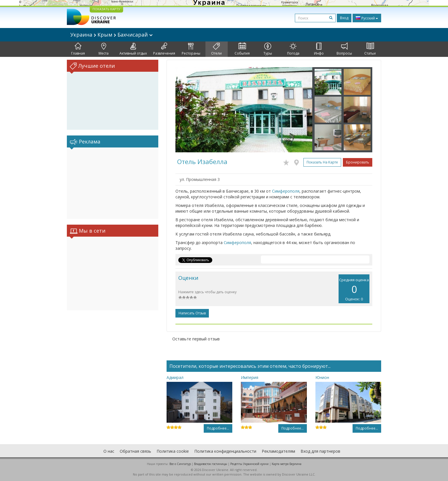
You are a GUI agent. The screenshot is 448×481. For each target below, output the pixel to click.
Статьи (370, 49)
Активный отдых (133, 49)
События (242, 49)
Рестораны (191, 49)
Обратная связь (135, 451)
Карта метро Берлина (287, 464)
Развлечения (164, 49)
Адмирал (175, 377)
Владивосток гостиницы (211, 464)
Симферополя (286, 191)
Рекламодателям (278, 451)
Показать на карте (322, 162)
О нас (109, 451)
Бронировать (358, 162)
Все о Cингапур (180, 464)
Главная (78, 49)
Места (104, 49)
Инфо (319, 49)
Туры (268, 49)
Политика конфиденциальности (225, 451)
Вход (344, 18)
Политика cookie (173, 451)
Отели (216, 49)
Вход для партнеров (320, 451)
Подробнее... (218, 428)
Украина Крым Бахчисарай (111, 35)
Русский (367, 18)
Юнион (322, 377)
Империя (250, 377)
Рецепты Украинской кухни (249, 464)
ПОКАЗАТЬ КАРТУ (106, 9)
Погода (293, 49)
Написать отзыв (192, 313)
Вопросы (344, 49)
